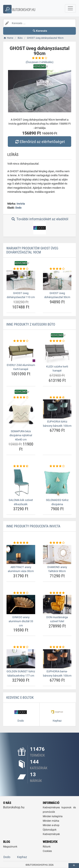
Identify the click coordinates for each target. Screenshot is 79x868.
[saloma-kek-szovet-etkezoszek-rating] (21, 466)
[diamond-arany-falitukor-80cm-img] (57, 554)
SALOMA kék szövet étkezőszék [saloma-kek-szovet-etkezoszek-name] (21, 502)
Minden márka (51, 821)
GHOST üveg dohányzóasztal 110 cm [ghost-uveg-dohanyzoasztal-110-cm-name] (21, 295)
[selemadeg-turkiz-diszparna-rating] (57, 466)
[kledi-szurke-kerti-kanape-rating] (57, 341)
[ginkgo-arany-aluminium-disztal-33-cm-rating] (21, 593)
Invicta (21, 204)
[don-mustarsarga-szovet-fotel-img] (57, 604)
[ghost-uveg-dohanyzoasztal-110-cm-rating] (21, 269)
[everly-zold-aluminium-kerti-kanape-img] (21, 352)
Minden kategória (53, 816)
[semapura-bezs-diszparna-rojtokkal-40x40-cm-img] (21, 414)
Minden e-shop (51, 825)
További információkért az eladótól (39, 226)
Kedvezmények (51, 834)
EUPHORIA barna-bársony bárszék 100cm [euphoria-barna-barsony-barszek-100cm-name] (57, 673)
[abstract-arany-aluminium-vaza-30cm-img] (21, 554)
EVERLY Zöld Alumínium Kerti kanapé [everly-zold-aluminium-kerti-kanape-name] (21, 367)
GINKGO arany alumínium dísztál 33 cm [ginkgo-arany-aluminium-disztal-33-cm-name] (21, 621)
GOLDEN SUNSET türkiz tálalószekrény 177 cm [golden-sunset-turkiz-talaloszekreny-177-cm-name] (21, 673)
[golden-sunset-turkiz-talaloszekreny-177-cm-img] (21, 659)
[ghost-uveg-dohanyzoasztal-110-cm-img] (21, 280)
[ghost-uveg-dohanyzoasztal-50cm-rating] (57, 269)
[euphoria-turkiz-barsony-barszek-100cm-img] (57, 409)
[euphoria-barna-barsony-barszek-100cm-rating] (57, 647)
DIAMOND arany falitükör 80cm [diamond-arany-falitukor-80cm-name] (57, 569)
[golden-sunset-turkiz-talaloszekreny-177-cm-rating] (21, 647)
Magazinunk (10, 847)
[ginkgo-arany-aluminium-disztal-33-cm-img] (21, 604)
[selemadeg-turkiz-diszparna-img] (57, 483)
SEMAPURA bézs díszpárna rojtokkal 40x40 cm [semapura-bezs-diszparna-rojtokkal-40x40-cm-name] (21, 435)
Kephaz (22, 857)
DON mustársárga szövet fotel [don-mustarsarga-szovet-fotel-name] (57, 619)
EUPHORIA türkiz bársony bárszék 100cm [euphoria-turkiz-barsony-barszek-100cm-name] (57, 424)
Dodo (18, 208)
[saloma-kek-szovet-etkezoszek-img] (21, 483)
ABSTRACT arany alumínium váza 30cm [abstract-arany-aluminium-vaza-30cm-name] (21, 569)
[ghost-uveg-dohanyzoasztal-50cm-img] (57, 280)
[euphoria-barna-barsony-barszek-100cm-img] (57, 659)
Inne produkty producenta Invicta (33, 526)
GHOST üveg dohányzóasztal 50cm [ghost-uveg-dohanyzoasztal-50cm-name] (57, 295)
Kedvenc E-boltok (20, 698)
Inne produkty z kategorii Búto (31, 324)
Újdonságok (50, 830)
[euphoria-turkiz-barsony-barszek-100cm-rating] (57, 398)
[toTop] (74, 866)
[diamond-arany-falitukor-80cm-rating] (57, 543)
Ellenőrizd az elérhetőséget (39, 142)
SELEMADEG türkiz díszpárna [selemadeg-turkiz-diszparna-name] (57, 502)
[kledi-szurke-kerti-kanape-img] (57, 353)
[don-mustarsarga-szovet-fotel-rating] (57, 593)
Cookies (47, 851)
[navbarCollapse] (70, 8)
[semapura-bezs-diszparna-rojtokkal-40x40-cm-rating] (21, 398)
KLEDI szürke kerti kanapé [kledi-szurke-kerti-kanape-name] (57, 369)
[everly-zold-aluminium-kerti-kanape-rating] (21, 341)
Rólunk (47, 847)
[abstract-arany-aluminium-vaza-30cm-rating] (21, 543)
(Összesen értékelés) (40, 62)
